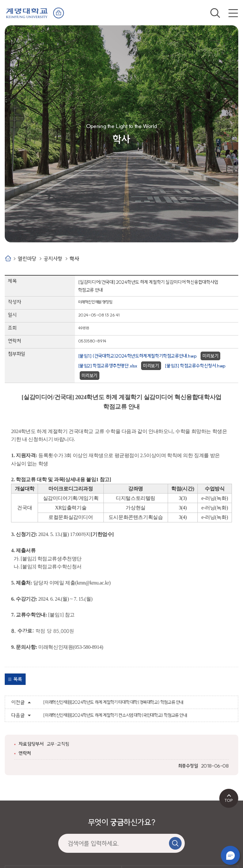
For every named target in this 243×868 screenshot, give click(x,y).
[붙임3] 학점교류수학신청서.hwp (195, 366)
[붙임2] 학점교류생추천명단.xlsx (108, 366)
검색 (215, 13)
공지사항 (53, 259)
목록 (18, 679)
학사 (74, 259)
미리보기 (210, 356)
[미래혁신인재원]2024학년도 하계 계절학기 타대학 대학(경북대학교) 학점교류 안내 (113, 702)
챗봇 (230, 855)
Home (8, 258)
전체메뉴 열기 (233, 13)
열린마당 (27, 259)
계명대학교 (27, 13)
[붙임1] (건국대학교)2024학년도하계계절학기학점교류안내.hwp (137, 356)
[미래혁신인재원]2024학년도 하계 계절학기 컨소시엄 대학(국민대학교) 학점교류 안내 (115, 715)
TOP (229, 800)
